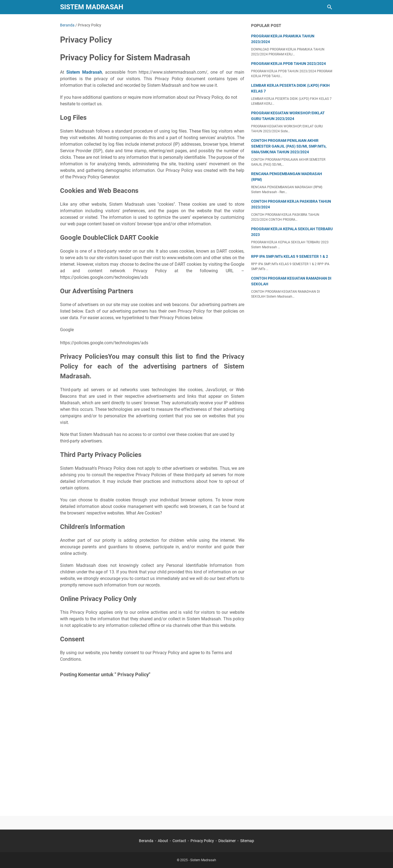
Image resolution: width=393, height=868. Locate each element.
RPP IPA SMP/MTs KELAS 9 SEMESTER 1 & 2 (290, 256)
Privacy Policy (202, 841)
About (163, 841)
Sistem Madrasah (92, 7)
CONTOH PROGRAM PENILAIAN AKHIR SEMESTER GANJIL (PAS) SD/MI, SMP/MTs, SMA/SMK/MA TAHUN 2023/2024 (289, 146)
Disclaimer (227, 841)
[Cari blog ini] (330, 7)
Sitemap (247, 841)
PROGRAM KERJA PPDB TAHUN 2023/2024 (288, 64)
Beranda (146, 841)
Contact (179, 841)
